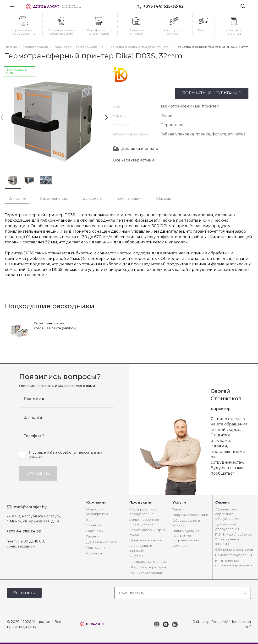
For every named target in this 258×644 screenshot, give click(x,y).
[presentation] (2, 117)
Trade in (178, 509)
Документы (92, 199)
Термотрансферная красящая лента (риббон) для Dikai (55, 328)
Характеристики (54, 199)
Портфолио (96, 547)
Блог (90, 520)
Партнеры (95, 531)
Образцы (164, 199)
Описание (17, 199)
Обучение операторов (234, 549)
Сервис (222, 502)
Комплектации (129, 199)
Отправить (38, 473)
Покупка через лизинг (190, 515)
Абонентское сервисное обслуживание (227, 514)
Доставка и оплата (140, 148)
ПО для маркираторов (148, 567)
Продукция (141, 502)
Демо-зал (180, 546)
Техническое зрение (146, 573)
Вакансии (94, 525)
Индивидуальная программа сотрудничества (186, 535)
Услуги (179, 502)
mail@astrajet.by (30, 507)
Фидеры (136, 556)
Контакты (94, 553)
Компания (96, 502)
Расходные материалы (148, 562)
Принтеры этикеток (146, 540)
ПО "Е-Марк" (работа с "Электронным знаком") (234, 539)
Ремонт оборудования (234, 555)
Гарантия (94, 536)
